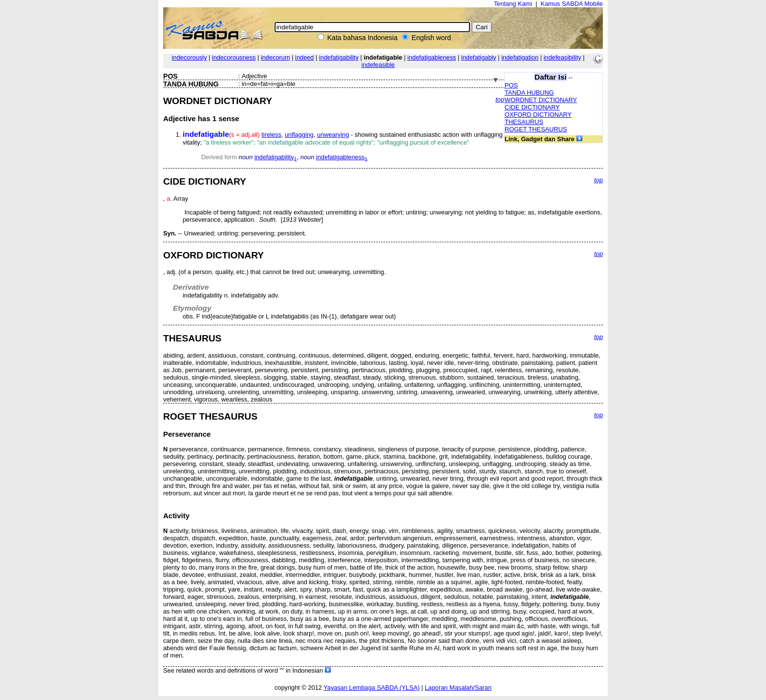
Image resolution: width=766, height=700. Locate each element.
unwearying (333, 135)
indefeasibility (563, 57)
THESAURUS (524, 122)
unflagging (299, 135)
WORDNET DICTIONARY (541, 100)
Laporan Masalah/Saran (458, 688)
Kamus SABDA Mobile (572, 4)
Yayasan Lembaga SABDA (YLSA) (372, 688)
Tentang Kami (513, 4)
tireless (271, 135)
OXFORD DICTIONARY (538, 115)
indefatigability (339, 57)
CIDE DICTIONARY (532, 107)
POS (511, 85)
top (500, 99)
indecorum (276, 57)
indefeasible (378, 65)
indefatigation (520, 57)
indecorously (190, 57)
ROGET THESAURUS (536, 129)
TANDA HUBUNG (529, 93)
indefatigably (479, 57)
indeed (304, 57)
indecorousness (234, 57)
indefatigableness (432, 57)
